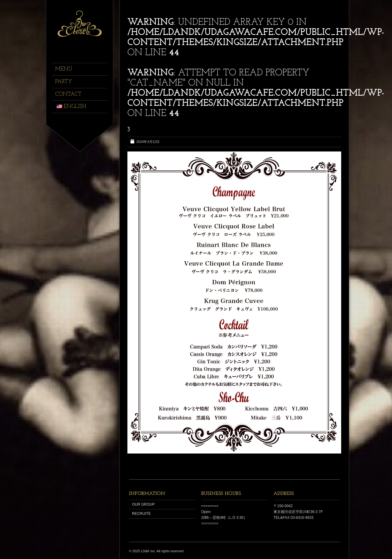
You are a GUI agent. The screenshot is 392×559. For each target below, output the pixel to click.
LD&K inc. (148, 551)
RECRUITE (141, 514)
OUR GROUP (143, 504)
